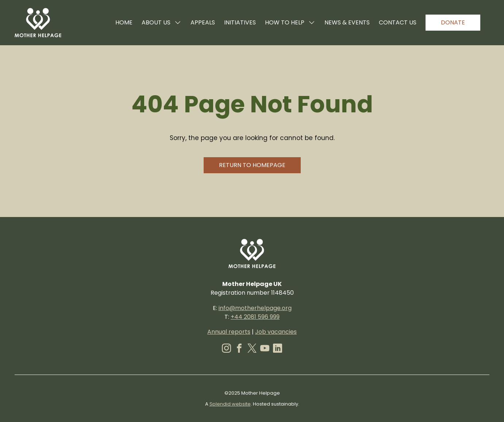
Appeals (203, 22)
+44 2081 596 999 (255, 317)
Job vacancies (276, 332)
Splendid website (230, 404)
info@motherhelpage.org (255, 308)
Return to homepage (252, 165)
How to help (290, 22)
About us (161, 22)
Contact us (398, 22)
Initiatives (240, 22)
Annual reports (229, 332)
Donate (453, 22)
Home (124, 22)
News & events (347, 22)
